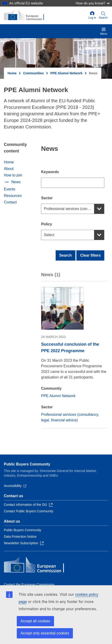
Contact (10, 202)
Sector (47, 198)
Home (12, 73)
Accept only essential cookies (45, 633)
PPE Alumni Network (66, 73)
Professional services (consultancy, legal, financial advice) (74, 209)
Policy (46, 224)
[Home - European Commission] (27, 15)
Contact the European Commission (29, 585)
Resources (13, 196)
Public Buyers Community (27, 464)
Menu (104, 31)
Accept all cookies (35, 621)
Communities (33, 73)
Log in (92, 15)
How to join (13, 175)
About (9, 169)
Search (66, 255)
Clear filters (90, 255)
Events (10, 189)
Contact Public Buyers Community (29, 511)
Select (49, 235)
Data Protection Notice (20, 537)
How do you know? (93, 3)
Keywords (50, 172)
